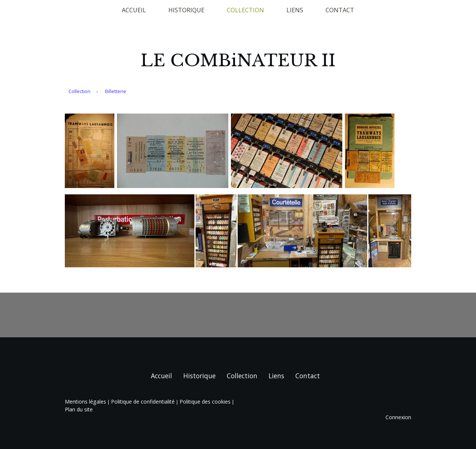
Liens (295, 10)
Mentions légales (85, 402)
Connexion (398, 417)
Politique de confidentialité (143, 402)
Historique (186, 10)
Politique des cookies (205, 402)
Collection (245, 10)
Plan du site (79, 409)
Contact (340, 10)
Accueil (134, 10)
